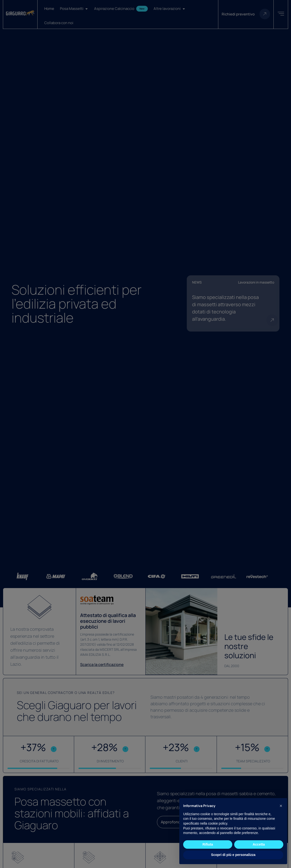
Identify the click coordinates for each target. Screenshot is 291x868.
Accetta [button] (259, 844)
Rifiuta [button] (208, 844)
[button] (281, 806)
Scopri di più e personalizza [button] (233, 855)
